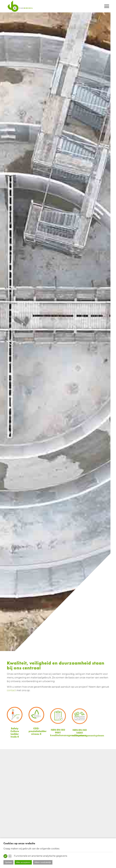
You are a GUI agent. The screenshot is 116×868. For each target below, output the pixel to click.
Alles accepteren (23, 862)
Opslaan (8, 862)
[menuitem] (105, 6)
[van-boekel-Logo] (20, 6)
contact (11, 690)
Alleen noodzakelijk (43, 862)
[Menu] (105, 6)
